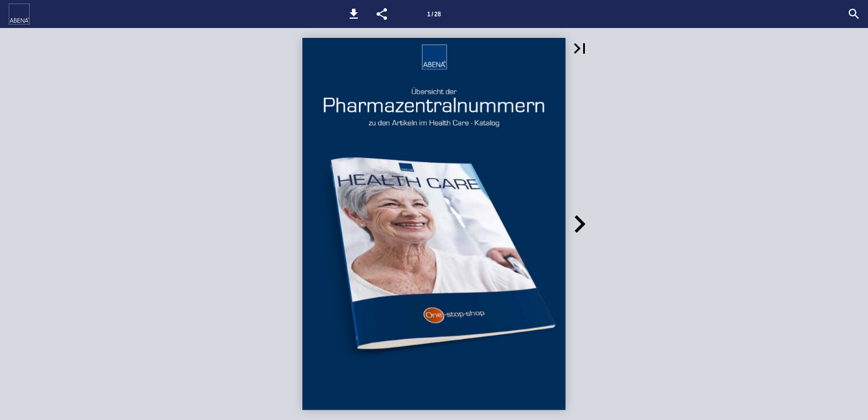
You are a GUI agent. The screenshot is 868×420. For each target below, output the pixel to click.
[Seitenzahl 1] (434, 14)
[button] (354, 14)
